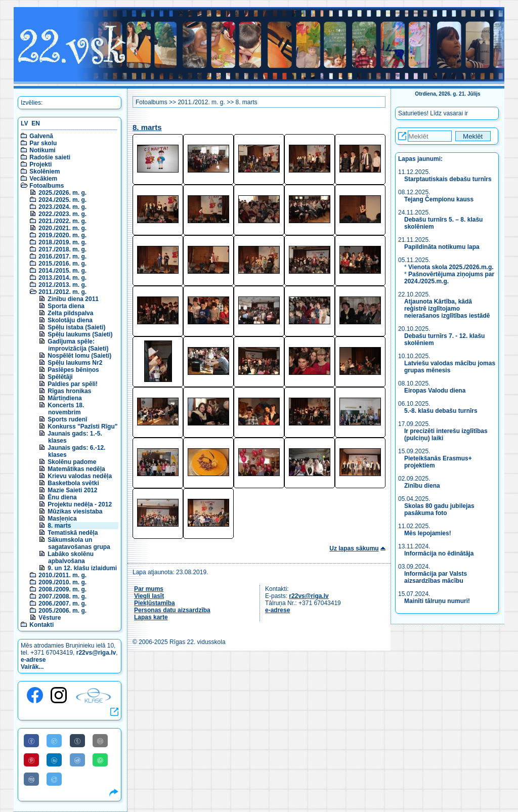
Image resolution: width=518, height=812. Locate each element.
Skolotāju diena (70, 320)
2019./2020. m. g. (62, 235)
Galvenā (41, 136)
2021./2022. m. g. (62, 221)
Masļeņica (62, 519)
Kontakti (41, 625)
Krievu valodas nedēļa (80, 476)
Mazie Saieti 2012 (72, 490)
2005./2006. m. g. (62, 611)
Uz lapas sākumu (354, 548)
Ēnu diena (62, 497)
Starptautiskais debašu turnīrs (449, 179)
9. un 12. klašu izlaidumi (82, 568)
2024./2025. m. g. (62, 200)
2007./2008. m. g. (62, 596)
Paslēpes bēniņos (73, 370)
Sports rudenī (67, 419)
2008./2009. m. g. (62, 589)
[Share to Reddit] (77, 760)
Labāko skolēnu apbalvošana (71, 558)
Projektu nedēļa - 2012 (80, 504)
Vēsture (50, 618)
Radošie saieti (50, 157)
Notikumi (42, 150)
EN (36, 123)
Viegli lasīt (149, 596)
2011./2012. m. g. (62, 292)
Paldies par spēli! (73, 384)
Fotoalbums (47, 186)
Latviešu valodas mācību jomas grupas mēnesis (450, 367)
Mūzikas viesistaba (75, 511)
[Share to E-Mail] (100, 741)
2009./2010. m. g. (62, 582)
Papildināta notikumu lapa (442, 247)
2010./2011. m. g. (62, 575)
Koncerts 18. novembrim (66, 409)
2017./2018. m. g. (62, 249)
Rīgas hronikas (69, 391)
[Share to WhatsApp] (100, 760)
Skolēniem (45, 172)
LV (24, 123)
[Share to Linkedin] (54, 760)
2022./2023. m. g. (62, 214)
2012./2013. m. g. (62, 285)
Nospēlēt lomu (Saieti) (79, 356)
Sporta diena (66, 306)
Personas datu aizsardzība (172, 610)
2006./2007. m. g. (62, 604)
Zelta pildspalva (70, 313)
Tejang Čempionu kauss (439, 199)
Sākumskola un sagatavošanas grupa (79, 543)
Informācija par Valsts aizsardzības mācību (436, 577)
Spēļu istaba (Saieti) (76, 327)
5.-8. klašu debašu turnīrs (441, 411)
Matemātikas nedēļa (76, 469)
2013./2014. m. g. (62, 278)
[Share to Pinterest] (31, 760)
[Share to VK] (31, 779)
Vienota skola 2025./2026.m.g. (451, 267)
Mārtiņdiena (64, 398)
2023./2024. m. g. (62, 207)
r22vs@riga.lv (96, 653)
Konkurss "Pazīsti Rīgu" (82, 426)
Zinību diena (422, 486)
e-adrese (33, 660)
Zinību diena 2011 (73, 299)
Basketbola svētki (73, 483)
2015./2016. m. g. (62, 264)
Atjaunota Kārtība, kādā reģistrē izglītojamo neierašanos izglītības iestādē (447, 309)
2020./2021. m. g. (62, 228)
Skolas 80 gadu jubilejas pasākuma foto (439, 509)
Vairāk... (32, 667)
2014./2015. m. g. (62, 271)
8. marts (59, 526)
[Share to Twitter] (54, 741)
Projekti (40, 164)
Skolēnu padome (72, 462)
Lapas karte (151, 617)
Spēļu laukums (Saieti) (80, 334)
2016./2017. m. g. (62, 257)
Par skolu (43, 143)
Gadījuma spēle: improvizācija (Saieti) (78, 345)
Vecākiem (43, 179)
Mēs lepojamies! (428, 533)
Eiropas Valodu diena (435, 391)
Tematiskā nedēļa (73, 533)
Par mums (149, 589)
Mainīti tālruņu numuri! (437, 601)
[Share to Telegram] (54, 779)
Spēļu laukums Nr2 (75, 363)
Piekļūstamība (155, 603)
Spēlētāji (60, 377)
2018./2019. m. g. (62, 242)
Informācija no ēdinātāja (439, 553)
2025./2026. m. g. (62, 193)
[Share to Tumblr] (77, 741)
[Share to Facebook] (31, 741)
